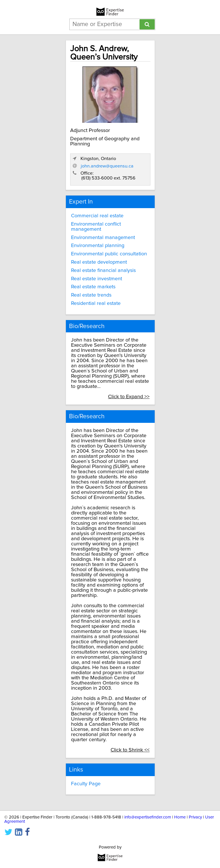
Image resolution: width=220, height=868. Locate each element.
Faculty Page (86, 784)
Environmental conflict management (96, 227)
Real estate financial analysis (103, 271)
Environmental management (103, 238)
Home (180, 817)
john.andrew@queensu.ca (107, 166)
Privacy (195, 817)
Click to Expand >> (129, 397)
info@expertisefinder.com (148, 817)
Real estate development (99, 262)
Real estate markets (93, 287)
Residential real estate (96, 303)
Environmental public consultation (109, 254)
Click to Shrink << (130, 750)
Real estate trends (91, 295)
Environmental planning (98, 246)
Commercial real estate (97, 216)
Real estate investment (97, 279)
